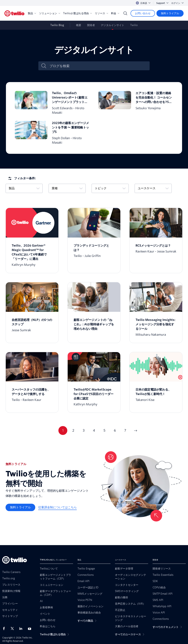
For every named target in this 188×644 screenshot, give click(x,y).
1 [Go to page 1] (63, 430)
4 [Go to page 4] (94, 430)
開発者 (91, 25)
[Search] (125, 13)
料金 (115, 13)
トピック (110, 188)
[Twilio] (14, 13)
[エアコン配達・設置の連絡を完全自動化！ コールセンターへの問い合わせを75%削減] (136, 103)
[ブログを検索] (98, 66)
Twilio (134, 25)
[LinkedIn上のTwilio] (22, 628)
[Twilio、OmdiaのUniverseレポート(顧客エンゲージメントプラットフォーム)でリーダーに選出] (52, 103)
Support (162, 3)
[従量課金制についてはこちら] (57, 507)
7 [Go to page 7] (125, 430)
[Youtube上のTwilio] (31, 629)
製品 (32, 13)
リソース (101, 13)
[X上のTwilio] (14, 628)
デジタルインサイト (113, 25)
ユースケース (153, 188)
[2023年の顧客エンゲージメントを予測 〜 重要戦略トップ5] (52, 133)
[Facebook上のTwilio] (5, 628)
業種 (67, 188)
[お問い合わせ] (143, 13)
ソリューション (50, 13)
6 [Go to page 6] (115, 430)
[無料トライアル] (170, 13)
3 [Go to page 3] (84, 430)
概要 (79, 25)
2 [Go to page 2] (73, 430)
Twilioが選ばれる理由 (77, 13)
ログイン (177, 3)
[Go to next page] (136, 431)
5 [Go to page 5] (104, 430)
